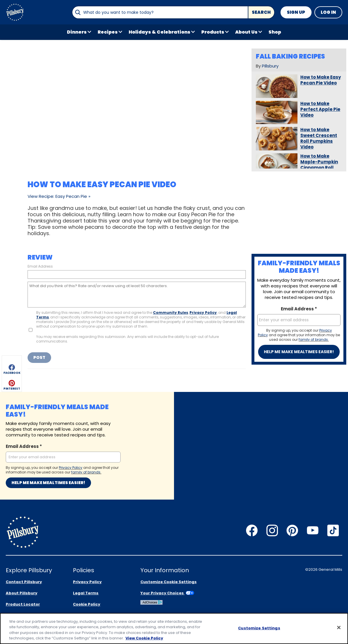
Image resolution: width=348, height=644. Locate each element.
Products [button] (213, 32)
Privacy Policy (203, 313)
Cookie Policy (87, 604)
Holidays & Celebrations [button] (159, 32)
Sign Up (296, 12)
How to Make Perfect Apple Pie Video (320, 109)
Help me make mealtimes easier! (299, 352)
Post (39, 357)
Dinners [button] (77, 32)
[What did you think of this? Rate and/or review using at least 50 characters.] (137, 295)
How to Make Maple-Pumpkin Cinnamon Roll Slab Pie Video (319, 165)
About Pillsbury (22, 593)
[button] (12, 61)
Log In (328, 12)
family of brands (313, 340)
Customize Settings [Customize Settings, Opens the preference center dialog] (259, 628)
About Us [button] (246, 32)
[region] (174, 628)
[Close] (339, 627)
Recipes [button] (108, 32)
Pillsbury (270, 66)
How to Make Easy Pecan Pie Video (321, 80)
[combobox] (160, 12)
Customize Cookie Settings (169, 582)
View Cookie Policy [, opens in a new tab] (144, 638)
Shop (275, 32)
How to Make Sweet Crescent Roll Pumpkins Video (319, 138)
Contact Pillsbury (24, 582)
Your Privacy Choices (167, 593)
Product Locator (23, 604)
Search (261, 12)
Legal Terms (86, 593)
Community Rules (171, 313)
